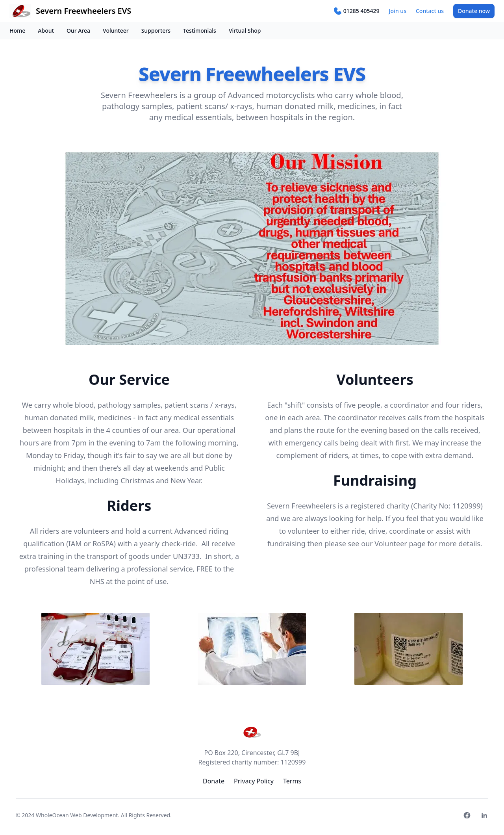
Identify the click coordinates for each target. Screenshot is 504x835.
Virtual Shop (245, 31)
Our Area (78, 31)
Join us (398, 11)
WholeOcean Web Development (77, 815)
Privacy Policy (254, 781)
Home (17, 31)
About (46, 31)
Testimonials (200, 31)
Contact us (430, 11)
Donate (474, 11)
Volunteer (116, 31)
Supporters (156, 31)
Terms (292, 781)
